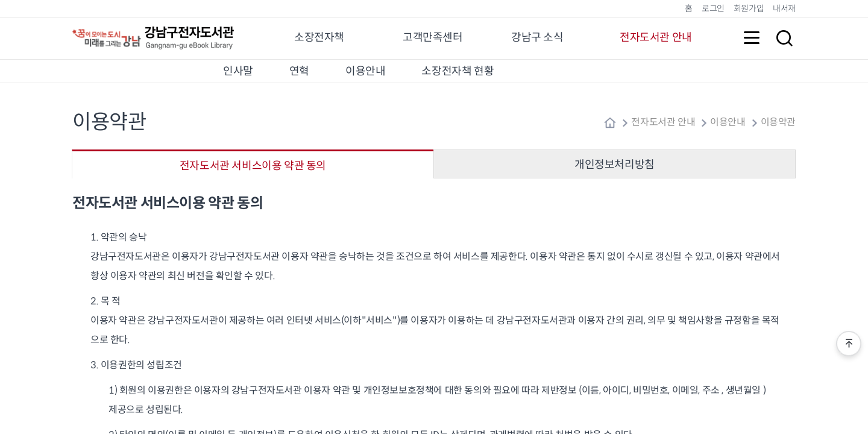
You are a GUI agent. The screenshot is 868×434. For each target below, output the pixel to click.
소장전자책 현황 (458, 71)
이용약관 (778, 122)
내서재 (784, 8)
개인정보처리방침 (615, 165)
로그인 (713, 8)
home (610, 123)
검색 (784, 38)
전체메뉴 (752, 38)
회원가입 (749, 8)
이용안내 (365, 71)
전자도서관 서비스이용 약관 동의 (253, 166)
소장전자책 (319, 37)
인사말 (238, 71)
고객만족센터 (433, 37)
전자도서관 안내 (656, 37)
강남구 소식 (537, 37)
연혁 (299, 71)
